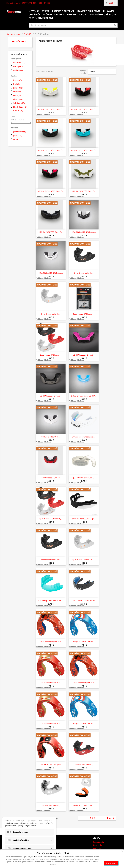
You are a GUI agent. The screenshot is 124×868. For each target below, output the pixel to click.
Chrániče (34, 15)
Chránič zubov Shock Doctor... (84, 437)
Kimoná (72, 15)
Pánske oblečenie (63, 11)
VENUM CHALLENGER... (51, 437)
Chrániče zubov (19, 41)
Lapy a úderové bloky (103, 15)
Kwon (17, 92)
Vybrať (102, 72)
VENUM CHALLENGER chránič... (51, 109)
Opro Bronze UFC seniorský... (51, 519)
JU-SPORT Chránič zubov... (84, 478)
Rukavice (109, 11)
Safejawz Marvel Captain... (84, 642)
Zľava (46, 11)
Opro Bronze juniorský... (84, 273)
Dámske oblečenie (89, 11)
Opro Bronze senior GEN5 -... (84, 560)
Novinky (34, 11)
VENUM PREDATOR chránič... (84, 191)
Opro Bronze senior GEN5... (51, 560)
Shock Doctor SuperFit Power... (84, 601)
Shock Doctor (21, 107)
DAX (16, 84)
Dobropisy (97, 848)
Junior (18, 136)
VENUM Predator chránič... (84, 355)
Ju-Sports (18, 88)
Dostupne (19, 66)
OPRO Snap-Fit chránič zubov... (51, 601)
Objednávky (97, 845)
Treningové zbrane (41, 18)
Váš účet (97, 839)
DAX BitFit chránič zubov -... (84, 805)
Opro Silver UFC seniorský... (84, 764)
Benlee (17, 80)
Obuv (83, 15)
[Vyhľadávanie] (73, 25)
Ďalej (111, 818)
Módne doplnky (54, 15)
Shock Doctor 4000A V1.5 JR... (84, 519)
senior (18, 139)
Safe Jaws (19, 103)
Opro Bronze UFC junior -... (84, 314)
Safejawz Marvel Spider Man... (51, 642)
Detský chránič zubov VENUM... (84, 396)
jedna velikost (20, 132)
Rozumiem (111, 863)
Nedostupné (20, 70)
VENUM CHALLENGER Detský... (84, 232)
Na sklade (19, 63)
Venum (18, 111)
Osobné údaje (98, 842)
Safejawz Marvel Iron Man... (51, 683)
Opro (17, 95)
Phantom (18, 99)
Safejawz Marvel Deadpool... (51, 764)
